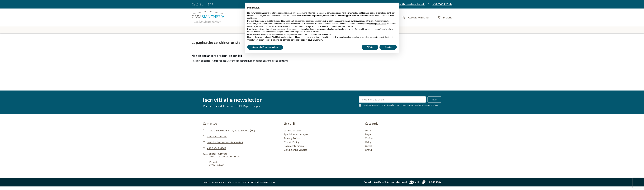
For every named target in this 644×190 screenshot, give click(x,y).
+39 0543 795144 (217, 136)
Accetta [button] (388, 47)
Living (368, 142)
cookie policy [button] (253, 18)
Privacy (398, 105)
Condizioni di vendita (295, 150)
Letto (368, 130)
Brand (368, 150)
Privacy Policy (292, 138)
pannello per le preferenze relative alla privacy (303, 40)
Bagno (369, 134)
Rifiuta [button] (370, 47)
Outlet (369, 146)
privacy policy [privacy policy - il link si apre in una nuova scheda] (352, 13)
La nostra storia (292, 130)
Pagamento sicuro (294, 146)
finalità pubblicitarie (377, 24)
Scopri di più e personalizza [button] (265, 47)
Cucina (369, 138)
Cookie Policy (292, 142)
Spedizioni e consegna (296, 134)
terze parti (290, 21)
